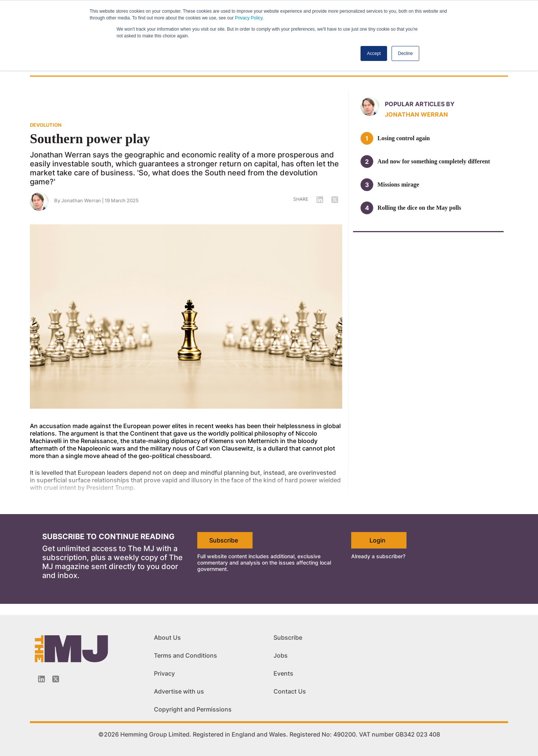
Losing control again (403, 138)
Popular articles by (420, 104)
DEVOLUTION (46, 125)
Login (378, 540)
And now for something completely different (434, 161)
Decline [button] (405, 53)
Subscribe (224, 540)
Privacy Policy (249, 18)
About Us (167, 637)
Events (283, 673)
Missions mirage (398, 185)
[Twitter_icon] (56, 679)
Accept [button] (374, 53)
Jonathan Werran (81, 200)
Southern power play (90, 139)
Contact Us (290, 691)
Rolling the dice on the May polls (419, 208)
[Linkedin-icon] (41, 679)
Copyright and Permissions (193, 709)
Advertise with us (179, 691)
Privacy (164, 673)
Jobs (281, 655)
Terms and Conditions (185, 655)
